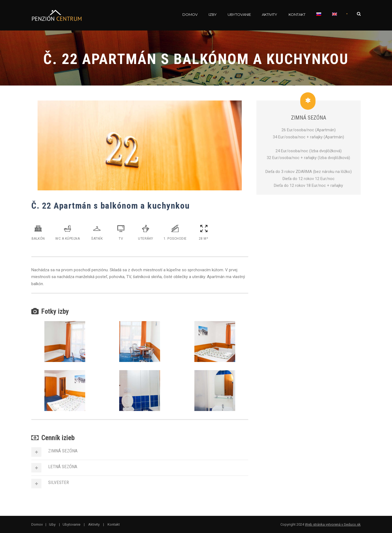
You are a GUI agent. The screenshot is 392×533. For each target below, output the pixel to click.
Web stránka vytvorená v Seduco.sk (333, 524)
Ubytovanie (239, 14)
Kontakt (297, 14)
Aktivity (269, 14)
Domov (190, 14)
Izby (213, 14)
